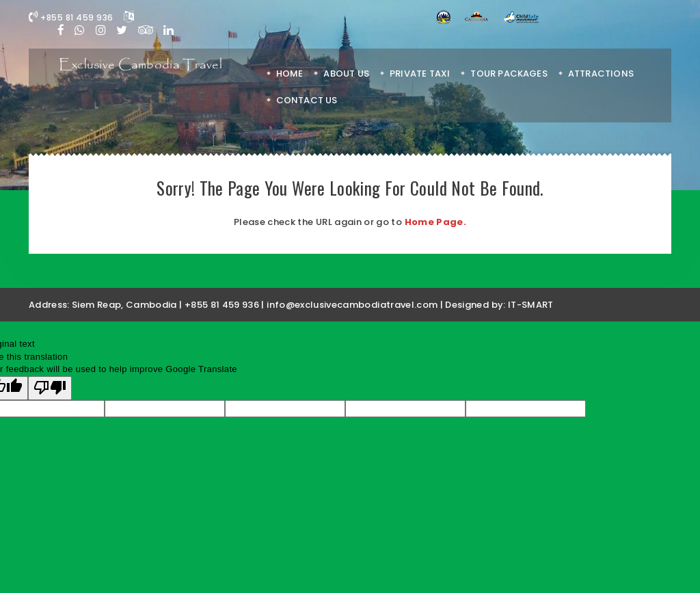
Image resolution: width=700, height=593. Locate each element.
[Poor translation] (50, 388)
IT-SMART (531, 305)
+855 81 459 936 (71, 17)
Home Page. (436, 222)
